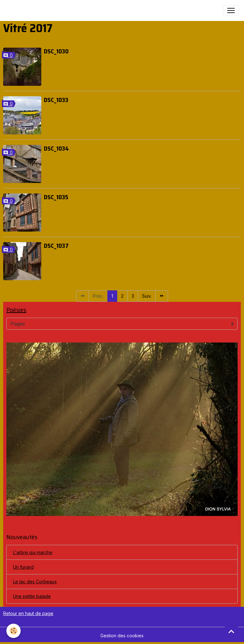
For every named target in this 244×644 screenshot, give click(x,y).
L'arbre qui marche (33, 552)
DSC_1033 (56, 100)
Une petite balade (32, 596)
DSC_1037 (56, 246)
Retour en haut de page (28, 613)
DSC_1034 (56, 148)
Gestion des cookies (122, 636)
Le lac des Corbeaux (35, 582)
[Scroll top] (231, 631)
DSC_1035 (56, 197)
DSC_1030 (56, 51)
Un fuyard (23, 567)
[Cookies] (14, 631)
